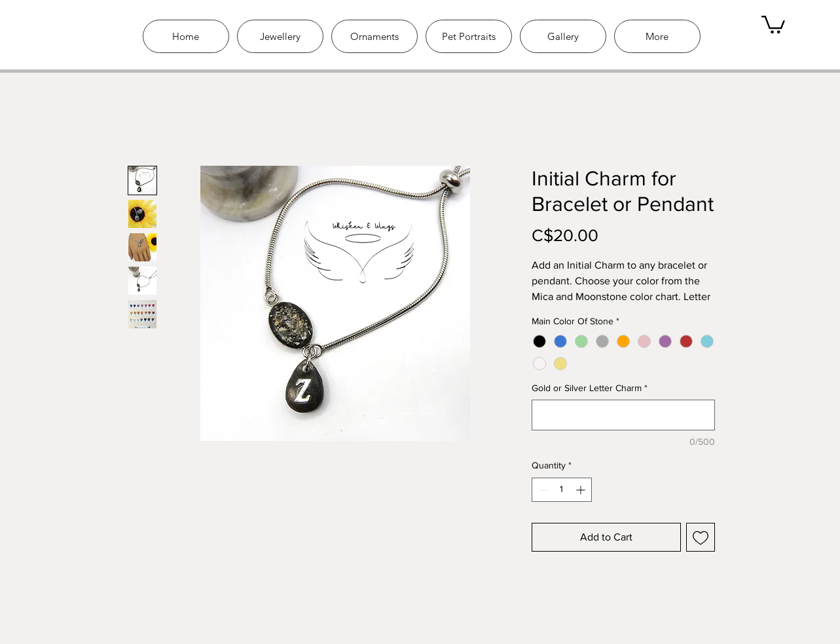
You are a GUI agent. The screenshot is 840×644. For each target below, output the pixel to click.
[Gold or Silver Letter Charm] (623, 415)
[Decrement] (542, 490)
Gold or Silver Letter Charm (590, 388)
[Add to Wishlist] (701, 537)
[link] (773, 24)
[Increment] (582, 490)
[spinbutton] (562, 490)
